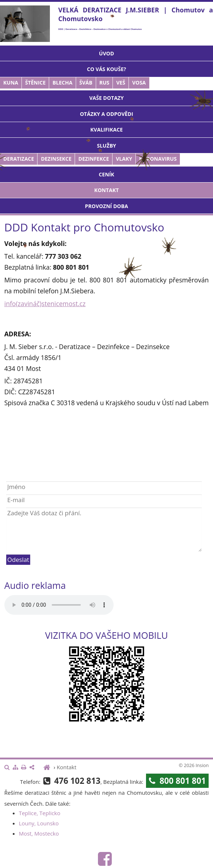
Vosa (139, 83)
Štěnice (35, 83)
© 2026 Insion (194, 765)
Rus (104, 83)
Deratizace (19, 159)
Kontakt (106, 190)
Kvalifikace (106, 130)
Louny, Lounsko (39, 823)
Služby (106, 146)
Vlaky (124, 159)
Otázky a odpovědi (106, 114)
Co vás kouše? (107, 69)
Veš (121, 83)
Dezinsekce (56, 159)
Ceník (106, 174)
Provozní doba (106, 206)
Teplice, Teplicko (40, 813)
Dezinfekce (94, 159)
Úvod (106, 53)
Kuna (11, 83)
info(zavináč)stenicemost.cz (45, 304)
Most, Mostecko (39, 833)
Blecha (62, 83)
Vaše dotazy (106, 98)
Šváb (86, 83)
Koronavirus (158, 159)
